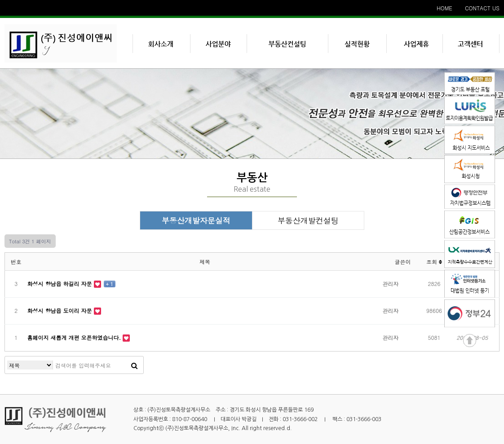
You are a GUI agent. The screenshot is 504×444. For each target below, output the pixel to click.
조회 (434, 262)
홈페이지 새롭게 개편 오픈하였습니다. (75, 337)
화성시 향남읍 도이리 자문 (61, 310)
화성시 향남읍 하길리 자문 (61, 284)
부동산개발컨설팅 (308, 220)
